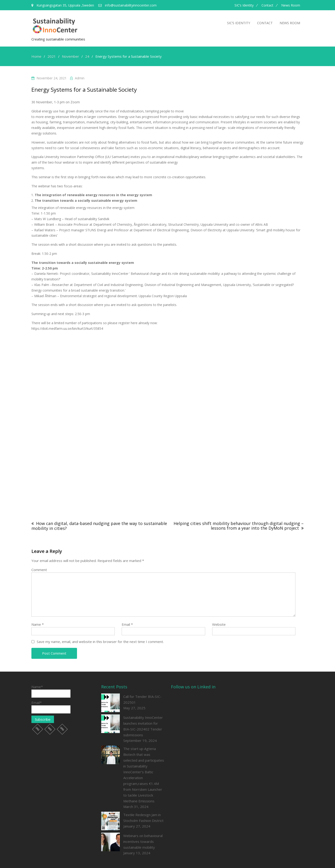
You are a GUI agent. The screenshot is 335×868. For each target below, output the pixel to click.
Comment (39, 570)
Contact (267, 5)
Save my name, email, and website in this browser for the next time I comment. (100, 642)
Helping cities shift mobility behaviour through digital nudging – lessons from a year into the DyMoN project (239, 526)
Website (219, 624)
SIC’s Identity (244, 5)
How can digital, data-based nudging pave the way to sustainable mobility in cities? (99, 526)
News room (291, 5)
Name (38, 624)
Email (127, 624)
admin (80, 78)
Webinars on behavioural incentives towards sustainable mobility (143, 841)
